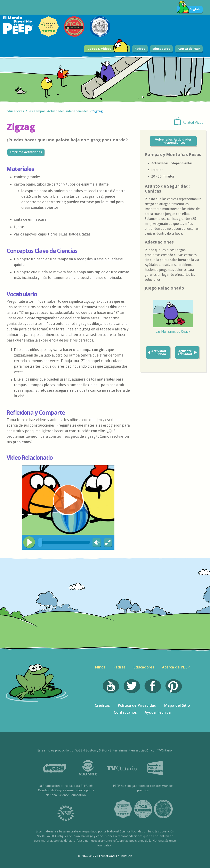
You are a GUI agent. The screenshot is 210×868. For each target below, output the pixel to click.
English (189, 9)
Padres (140, 48)
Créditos (102, 705)
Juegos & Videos (107, 49)
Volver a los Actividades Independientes (173, 141)
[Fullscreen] (108, 543)
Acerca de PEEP (189, 48)
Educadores (161, 48)
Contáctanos (125, 712)
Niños (100, 667)
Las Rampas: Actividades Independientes (58, 111)
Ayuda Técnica (158, 712)
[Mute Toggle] (96, 543)
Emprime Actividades (26, 152)
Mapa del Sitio (177, 705)
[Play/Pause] (29, 542)
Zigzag (98, 111)
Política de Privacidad (137, 705)
